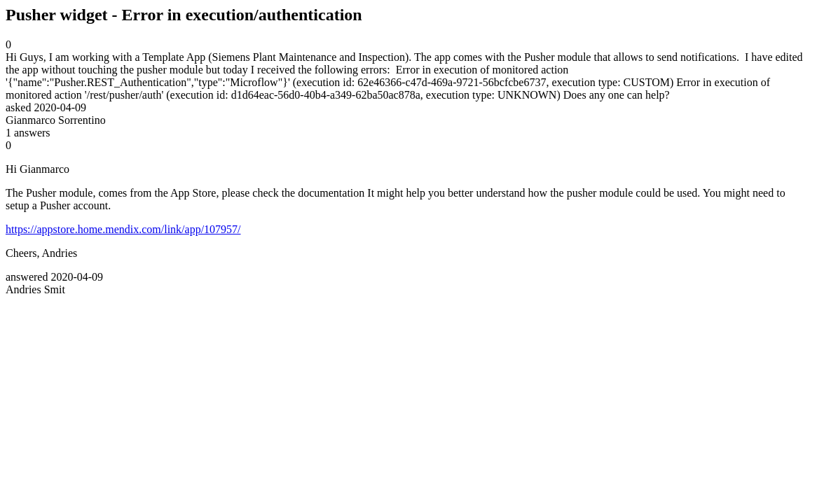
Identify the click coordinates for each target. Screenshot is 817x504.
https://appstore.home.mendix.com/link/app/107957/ (123, 229)
